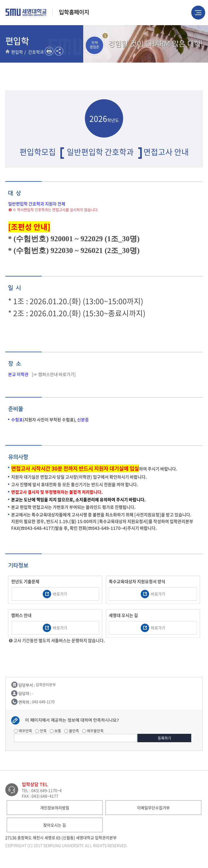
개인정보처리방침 (55, 808)
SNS (59, 51)
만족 (41, 731)
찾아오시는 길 (55, 825)
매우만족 (23, 731)
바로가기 (55, 594)
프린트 (49, 51)
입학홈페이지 (74, 12)
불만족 (72, 731)
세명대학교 (26, 12)
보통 (55, 731)
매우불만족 (93, 731)
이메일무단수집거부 (153, 808)
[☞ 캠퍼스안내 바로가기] (54, 374)
